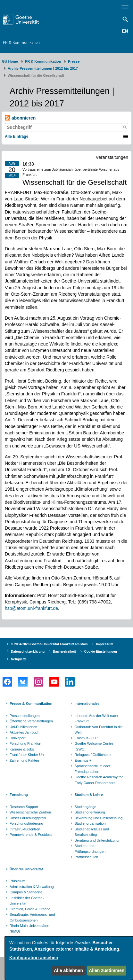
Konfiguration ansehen (34, 958)
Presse (74, 61)
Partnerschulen (87, 857)
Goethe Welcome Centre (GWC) (94, 746)
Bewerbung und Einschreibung (99, 818)
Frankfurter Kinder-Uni (27, 755)
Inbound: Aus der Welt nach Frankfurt (96, 719)
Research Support (24, 807)
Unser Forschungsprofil (28, 818)
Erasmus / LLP (86, 738)
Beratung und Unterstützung (97, 840)
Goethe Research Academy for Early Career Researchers (99, 780)
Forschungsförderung (26, 823)
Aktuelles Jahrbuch (25, 732)
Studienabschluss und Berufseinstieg (92, 832)
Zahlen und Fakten (24, 760)
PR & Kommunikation (21, 42)
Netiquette (19, 659)
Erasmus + (83, 760)
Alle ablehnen (68, 970)
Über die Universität (26, 869)
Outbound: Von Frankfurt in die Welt (99, 730)
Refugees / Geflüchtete (93, 755)
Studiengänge (86, 807)
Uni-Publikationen (23, 727)
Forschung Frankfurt (25, 743)
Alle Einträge (17, 136)
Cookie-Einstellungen (101, 652)
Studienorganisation (90, 823)
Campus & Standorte (26, 892)
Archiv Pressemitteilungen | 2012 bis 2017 (43, 68)
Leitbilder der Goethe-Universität (27, 901)
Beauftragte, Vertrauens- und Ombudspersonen (32, 917)
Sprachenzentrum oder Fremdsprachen (93, 769)
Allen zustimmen (107, 970)
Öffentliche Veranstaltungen (31, 721)
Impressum (105, 644)
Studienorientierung (90, 812)
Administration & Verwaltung (32, 887)
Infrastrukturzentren (25, 829)
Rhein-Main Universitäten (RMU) (29, 929)
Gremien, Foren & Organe (30, 909)
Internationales (87, 704)
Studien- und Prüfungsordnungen (90, 849)
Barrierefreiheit (64, 652)
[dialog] (69, 958)
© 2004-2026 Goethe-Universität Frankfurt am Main (49, 644)
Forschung (19, 795)
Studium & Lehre (89, 795)
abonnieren (20, 118)
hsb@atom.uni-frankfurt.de (31, 608)
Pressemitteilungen (25, 716)
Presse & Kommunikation (31, 704)
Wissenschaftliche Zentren (30, 812)
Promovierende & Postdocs (31, 835)
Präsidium (17, 881)
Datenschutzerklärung (28, 652)
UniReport (18, 738)
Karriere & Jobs (22, 749)
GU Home (10, 61)
